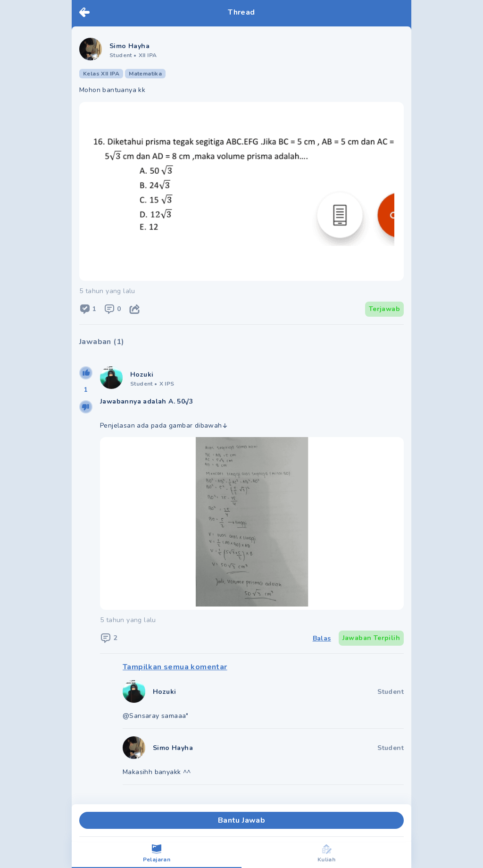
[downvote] (86, 407)
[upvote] (86, 373)
